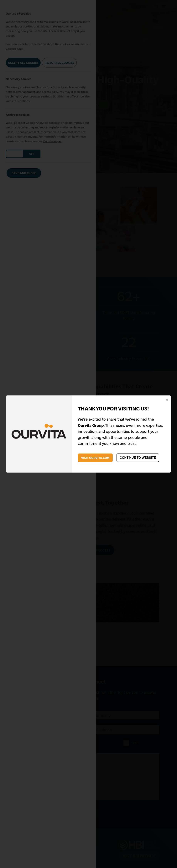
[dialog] (88, 434)
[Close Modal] (167, 400)
